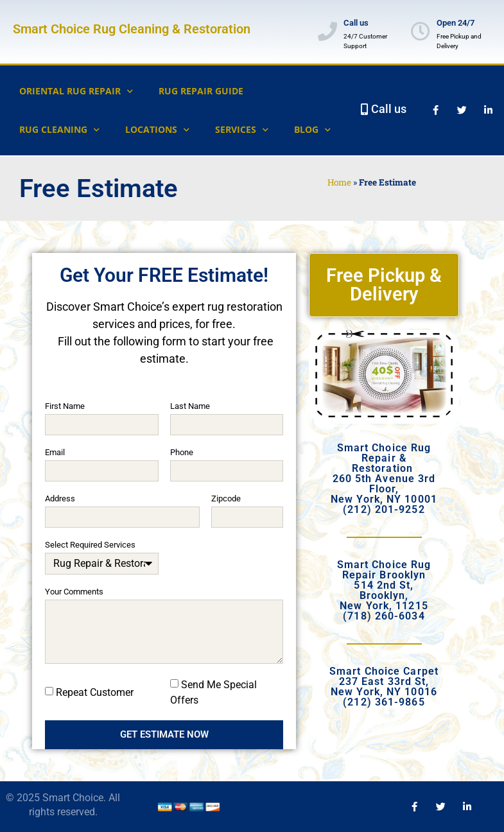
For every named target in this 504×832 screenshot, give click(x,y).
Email (55, 453)
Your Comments (74, 592)
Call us (356, 23)
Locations (157, 130)
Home (339, 182)
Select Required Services (90, 545)
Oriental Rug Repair (76, 91)
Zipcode (226, 499)
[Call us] (327, 31)
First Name (65, 406)
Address (60, 499)
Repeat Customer (95, 692)
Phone (182, 453)
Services (242, 130)
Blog (312, 130)
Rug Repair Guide (201, 91)
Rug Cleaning (59, 130)
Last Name (190, 406)
